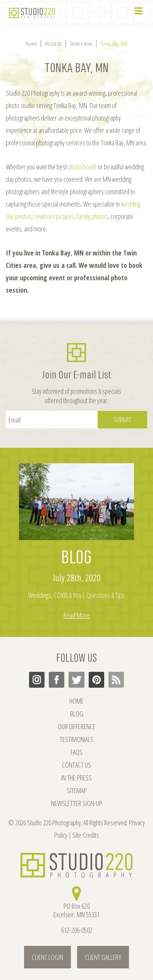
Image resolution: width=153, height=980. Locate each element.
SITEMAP (77, 790)
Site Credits (86, 835)
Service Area (81, 44)
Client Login (47, 957)
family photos (92, 216)
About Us (53, 44)
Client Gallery (103, 957)
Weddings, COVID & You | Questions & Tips (76, 595)
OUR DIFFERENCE (77, 726)
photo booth (82, 167)
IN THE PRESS (76, 778)
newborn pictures (54, 216)
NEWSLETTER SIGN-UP (77, 803)
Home (31, 44)
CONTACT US (76, 765)
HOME (76, 701)
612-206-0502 (77, 930)
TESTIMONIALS (76, 739)
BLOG (76, 557)
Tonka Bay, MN (114, 44)
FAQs (76, 752)
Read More (76, 615)
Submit (122, 419)
